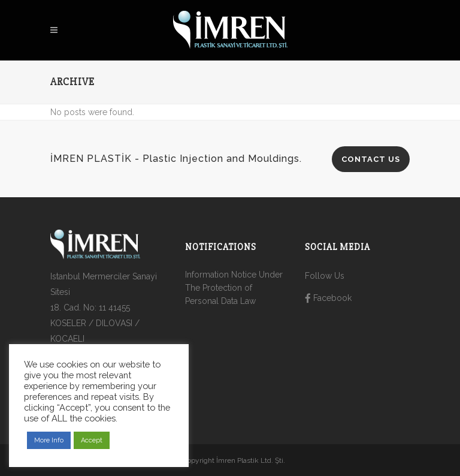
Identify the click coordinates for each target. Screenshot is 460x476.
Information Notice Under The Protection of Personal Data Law (234, 288)
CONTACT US (371, 159)
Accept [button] (92, 440)
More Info (49, 440)
